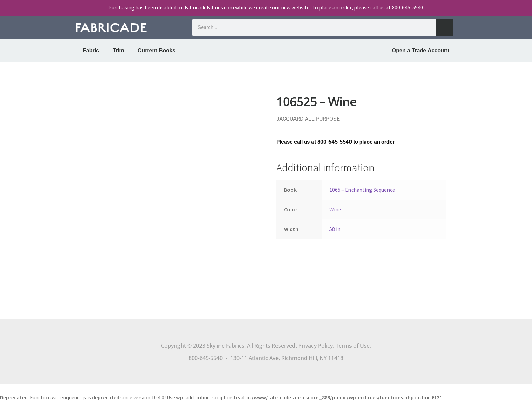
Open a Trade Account (421, 50)
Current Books (157, 50)
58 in (335, 229)
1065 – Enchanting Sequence (362, 190)
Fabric (91, 50)
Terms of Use (353, 346)
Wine (335, 209)
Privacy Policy (316, 346)
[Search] (445, 27)
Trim (118, 50)
